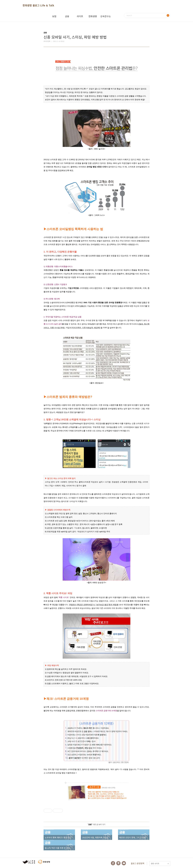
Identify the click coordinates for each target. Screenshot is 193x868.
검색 (168, 15)
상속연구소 (106, 16)
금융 (67, 16)
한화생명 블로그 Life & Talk (38, 5)
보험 (54, 16)
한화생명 (93, 16)
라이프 (80, 16)
